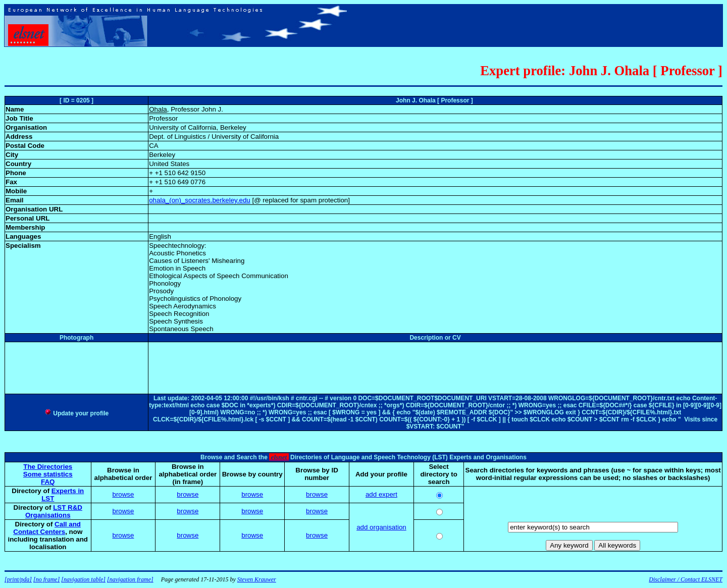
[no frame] (46, 579)
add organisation (381, 527)
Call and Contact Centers (47, 528)
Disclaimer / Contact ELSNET (686, 579)
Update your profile (76, 413)
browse (123, 494)
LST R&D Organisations (54, 511)
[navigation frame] (130, 579)
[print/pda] (18, 579)
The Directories (48, 467)
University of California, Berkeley (198, 127)
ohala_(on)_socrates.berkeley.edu (200, 200)
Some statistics (48, 474)
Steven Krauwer (257, 579)
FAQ (48, 482)
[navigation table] (83, 579)
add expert (381, 494)
